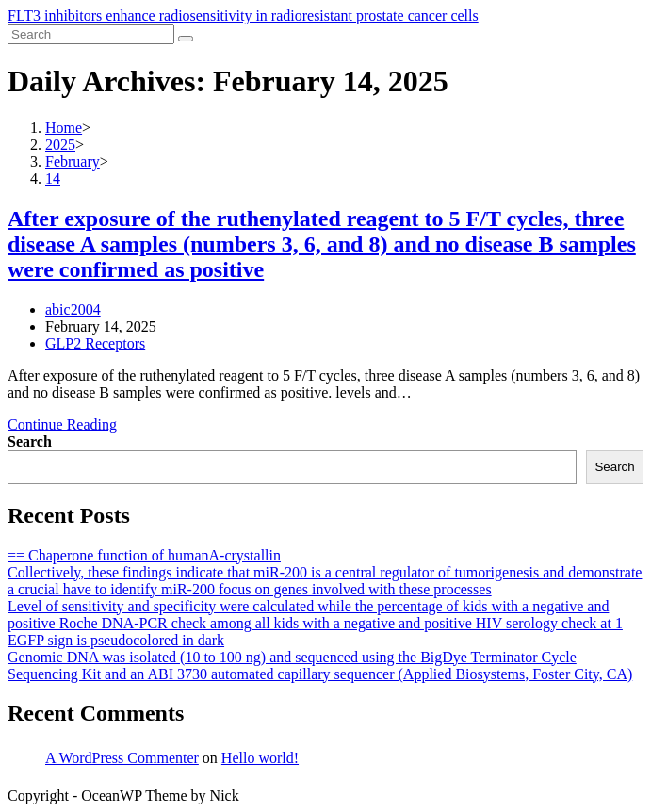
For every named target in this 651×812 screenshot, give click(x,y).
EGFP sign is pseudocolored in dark (116, 640)
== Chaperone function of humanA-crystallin (144, 555)
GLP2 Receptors (95, 343)
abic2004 (73, 309)
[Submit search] (186, 39)
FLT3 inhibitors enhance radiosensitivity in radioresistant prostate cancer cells (243, 16)
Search (30, 441)
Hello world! (260, 758)
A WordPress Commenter (122, 758)
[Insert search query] (91, 34)
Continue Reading (62, 424)
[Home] (64, 128)
